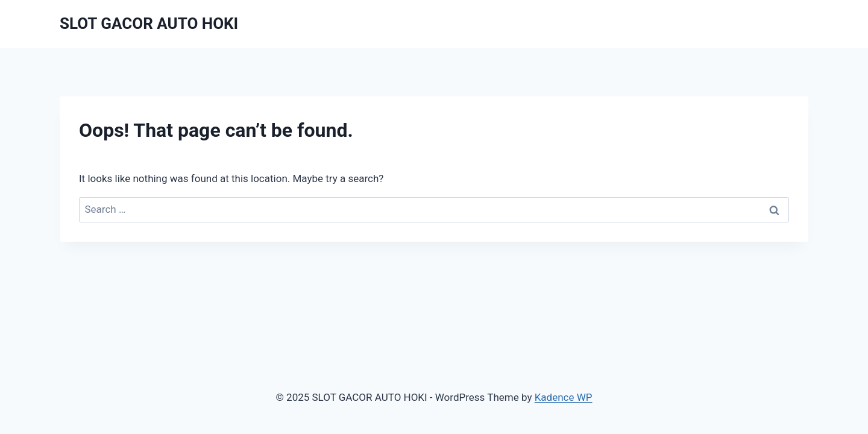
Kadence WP (564, 397)
